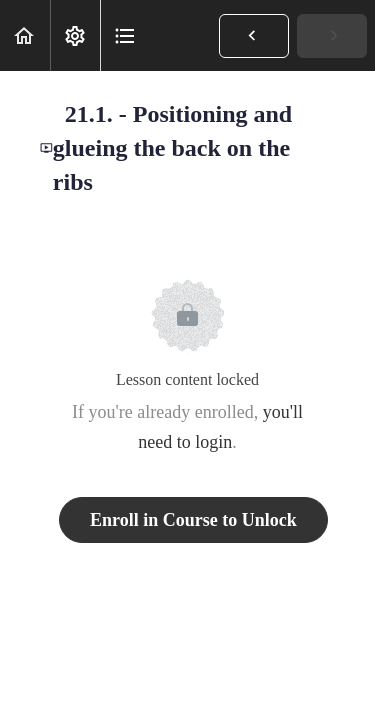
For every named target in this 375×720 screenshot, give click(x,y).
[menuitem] (75, 35)
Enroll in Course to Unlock (193, 520)
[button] (25, 35)
